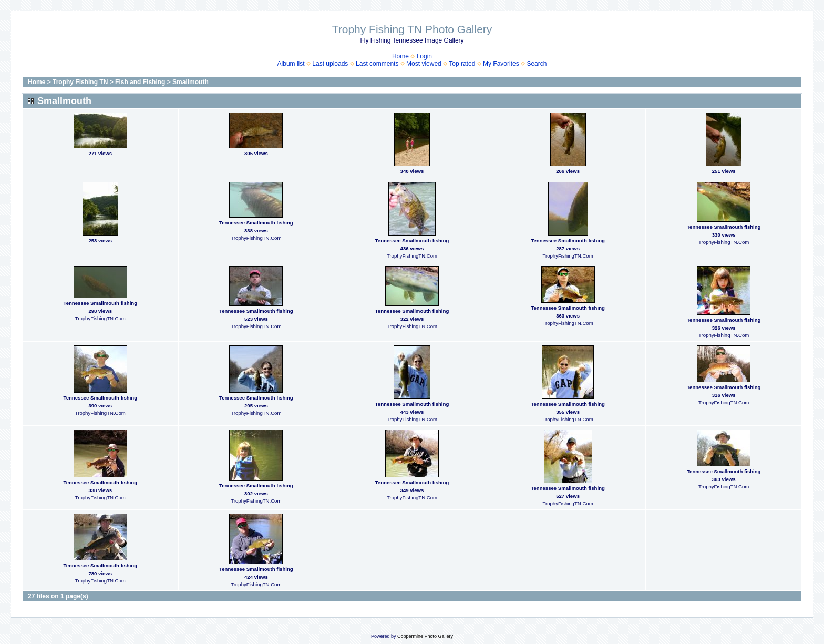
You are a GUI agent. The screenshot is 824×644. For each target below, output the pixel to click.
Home (400, 56)
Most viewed (424, 64)
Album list (291, 64)
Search (537, 64)
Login (424, 56)
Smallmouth (190, 82)
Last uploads (330, 64)
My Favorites (501, 64)
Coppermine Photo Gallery (425, 636)
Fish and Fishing (140, 82)
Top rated (462, 64)
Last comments (377, 64)
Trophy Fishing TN (80, 82)
